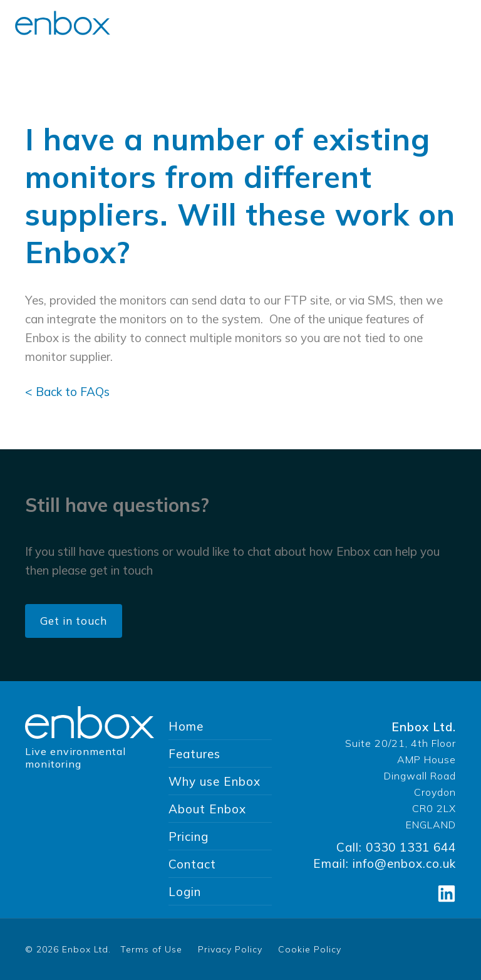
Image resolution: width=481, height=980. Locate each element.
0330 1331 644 (411, 847)
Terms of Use (151, 949)
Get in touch (74, 621)
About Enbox (207, 809)
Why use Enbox (215, 781)
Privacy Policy (230, 949)
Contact (192, 864)
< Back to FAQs (67, 392)
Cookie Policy (310, 949)
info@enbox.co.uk (404, 863)
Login (185, 892)
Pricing (189, 837)
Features (194, 754)
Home (186, 726)
